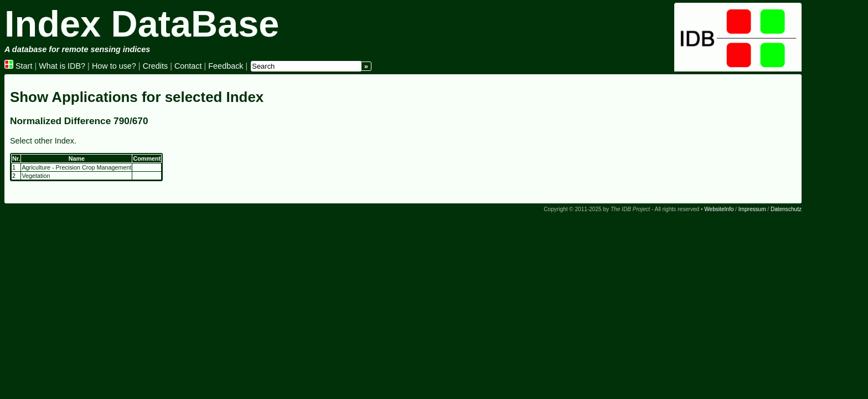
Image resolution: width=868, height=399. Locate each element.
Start (18, 66)
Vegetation (36, 176)
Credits (156, 66)
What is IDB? (62, 66)
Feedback (226, 66)
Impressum (752, 209)
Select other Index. (43, 141)
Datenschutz (786, 209)
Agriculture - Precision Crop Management (76, 167)
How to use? (114, 66)
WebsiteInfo (719, 209)
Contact (188, 66)
